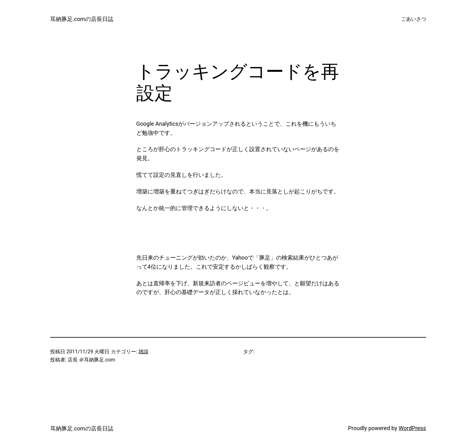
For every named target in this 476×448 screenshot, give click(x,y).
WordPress (412, 428)
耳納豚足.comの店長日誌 (82, 19)
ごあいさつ (414, 19)
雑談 (144, 352)
